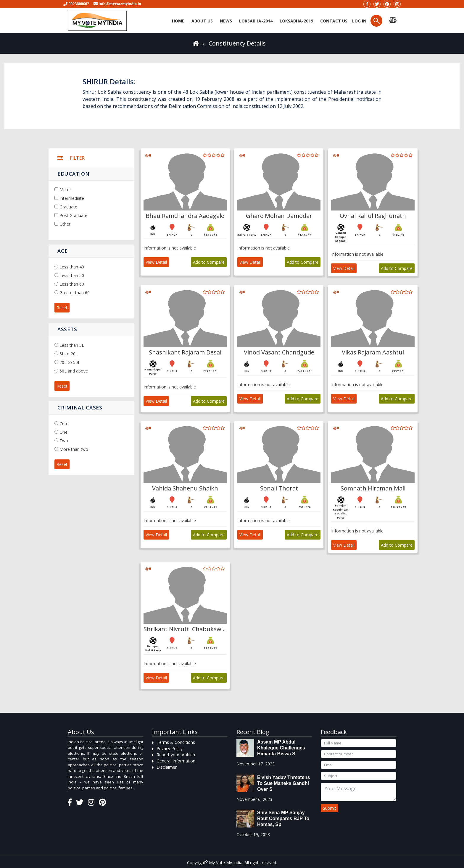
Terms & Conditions (176, 742)
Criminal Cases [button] (80, 408)
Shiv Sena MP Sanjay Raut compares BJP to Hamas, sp (283, 818)
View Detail (156, 262)
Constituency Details (237, 43)
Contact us (334, 21)
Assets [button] (67, 329)
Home (178, 21)
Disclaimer (167, 767)
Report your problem (177, 755)
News (226, 21)
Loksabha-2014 (256, 21)
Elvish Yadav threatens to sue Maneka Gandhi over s (283, 783)
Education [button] (73, 174)
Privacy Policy (170, 748)
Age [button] (63, 251)
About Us (202, 21)
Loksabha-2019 (296, 21)
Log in (359, 21)
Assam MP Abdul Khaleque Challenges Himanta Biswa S (281, 748)
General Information (176, 761)
